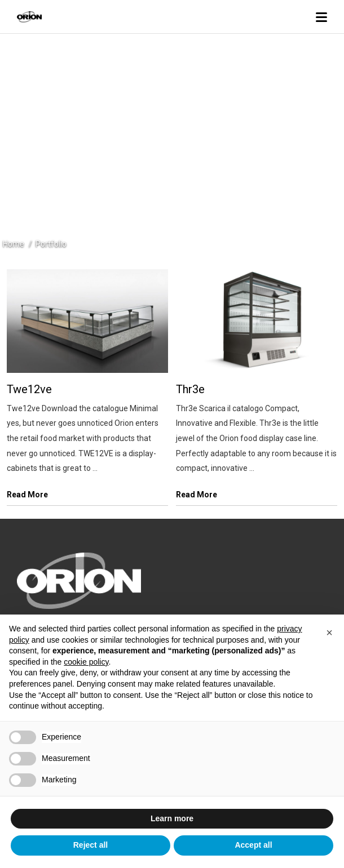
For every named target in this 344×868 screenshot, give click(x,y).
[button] (329, 633)
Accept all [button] (253, 845)
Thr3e (190, 389)
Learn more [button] (172, 818)
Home (14, 244)
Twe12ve (29, 389)
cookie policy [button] (86, 662)
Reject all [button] (91, 845)
